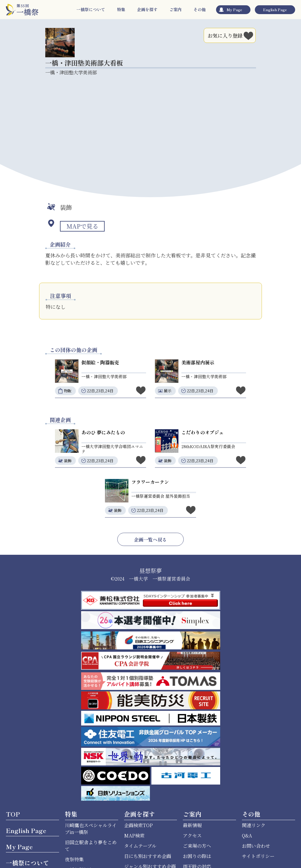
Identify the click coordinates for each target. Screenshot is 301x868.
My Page (234, 10)
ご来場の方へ (197, 846)
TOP (13, 814)
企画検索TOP (138, 825)
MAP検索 (134, 836)
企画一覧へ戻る (150, 539)
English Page (275, 10)
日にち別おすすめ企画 (148, 856)
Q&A (247, 836)
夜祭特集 (74, 859)
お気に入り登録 (231, 35)
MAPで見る (82, 226)
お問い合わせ (256, 846)
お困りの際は (197, 856)
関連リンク (254, 825)
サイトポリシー (258, 856)
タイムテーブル (140, 846)
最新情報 (192, 825)
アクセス (192, 836)
